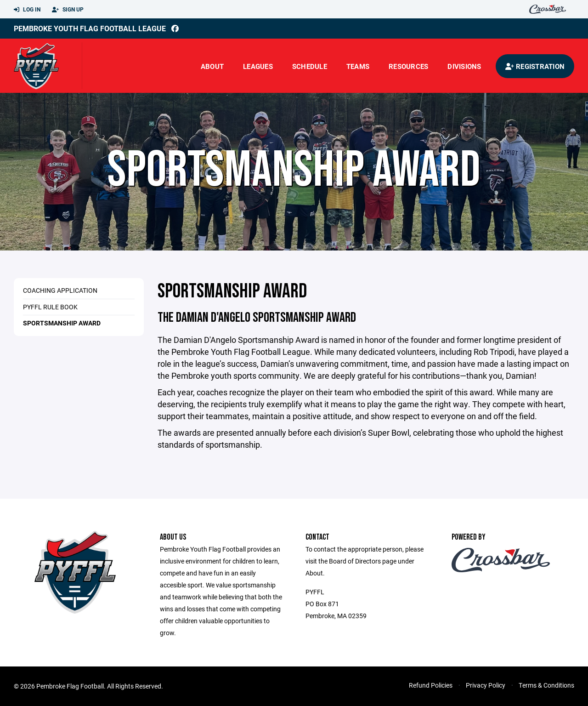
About (212, 66)
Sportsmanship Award (62, 323)
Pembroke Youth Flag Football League (90, 28)
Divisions (464, 66)
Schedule (310, 66)
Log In (27, 10)
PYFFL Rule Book (50, 307)
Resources (408, 66)
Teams (358, 66)
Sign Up (68, 10)
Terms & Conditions (546, 685)
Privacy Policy (486, 685)
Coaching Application (60, 290)
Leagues (258, 66)
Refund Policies (431, 685)
